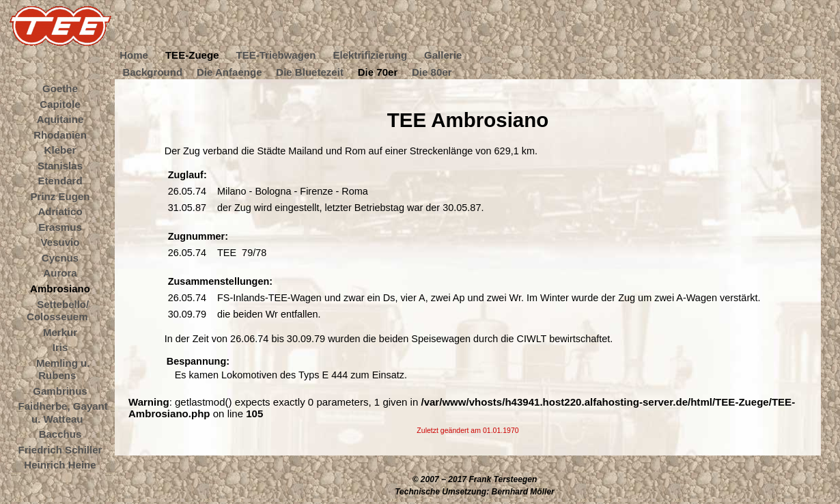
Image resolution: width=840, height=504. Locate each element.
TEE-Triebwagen (276, 55)
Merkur (60, 332)
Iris (60, 347)
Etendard (60, 181)
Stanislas (60, 165)
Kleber (60, 150)
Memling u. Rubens (63, 369)
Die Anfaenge (229, 71)
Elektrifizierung (370, 55)
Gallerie (443, 55)
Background (152, 71)
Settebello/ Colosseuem (58, 310)
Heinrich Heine (60, 465)
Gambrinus (60, 390)
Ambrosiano (60, 289)
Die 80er (432, 71)
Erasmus (60, 226)
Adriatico (60, 211)
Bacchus (60, 434)
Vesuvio (60, 242)
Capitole (60, 103)
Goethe (60, 88)
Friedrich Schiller (60, 449)
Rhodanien (60, 134)
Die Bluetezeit (310, 71)
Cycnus (60, 257)
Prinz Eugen (60, 196)
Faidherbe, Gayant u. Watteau (63, 412)
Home (134, 55)
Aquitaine (60, 119)
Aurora (60, 273)
